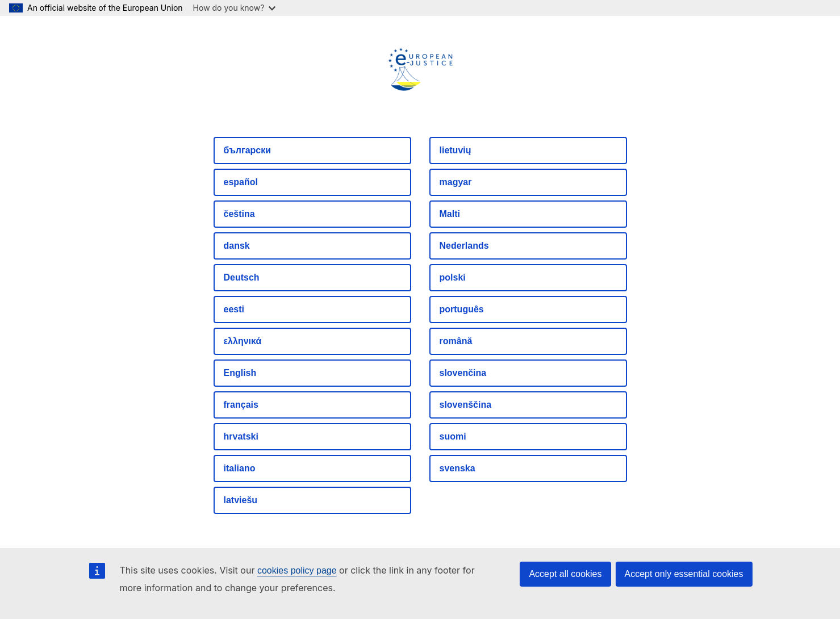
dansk (237, 246)
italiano (240, 468)
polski (453, 277)
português (462, 309)
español (241, 182)
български (248, 150)
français (241, 405)
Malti (450, 214)
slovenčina (463, 373)
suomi (453, 436)
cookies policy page (297, 570)
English (240, 373)
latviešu (241, 500)
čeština (239, 214)
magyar (456, 182)
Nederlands (464, 246)
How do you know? (235, 8)
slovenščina (466, 405)
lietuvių (455, 150)
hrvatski (241, 436)
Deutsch (242, 277)
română (456, 341)
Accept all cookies (565, 574)
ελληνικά (243, 341)
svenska (457, 468)
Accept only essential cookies (684, 574)
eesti (234, 309)
